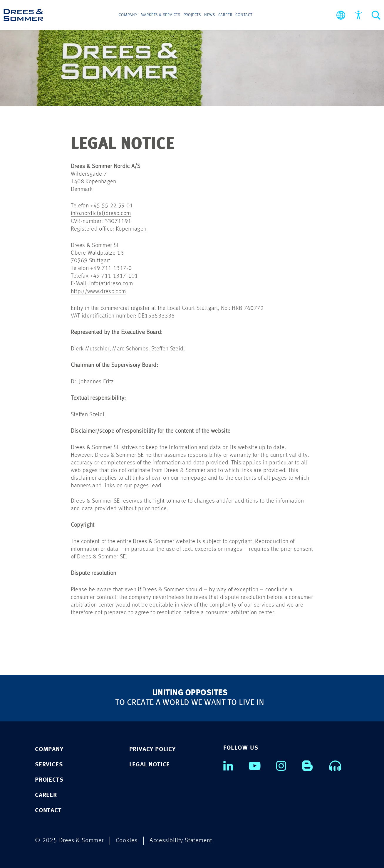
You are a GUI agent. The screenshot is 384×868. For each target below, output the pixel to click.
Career (225, 15)
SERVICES (49, 764)
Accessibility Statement (181, 840)
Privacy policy (152, 749)
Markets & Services (161, 15)
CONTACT (48, 810)
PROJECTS (49, 779)
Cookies (127, 840)
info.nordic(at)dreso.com (101, 214)
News (209, 15)
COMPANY (49, 749)
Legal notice (150, 764)
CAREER (46, 794)
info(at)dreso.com (111, 283)
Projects (192, 15)
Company (129, 15)
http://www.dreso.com (98, 291)
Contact (243, 15)
